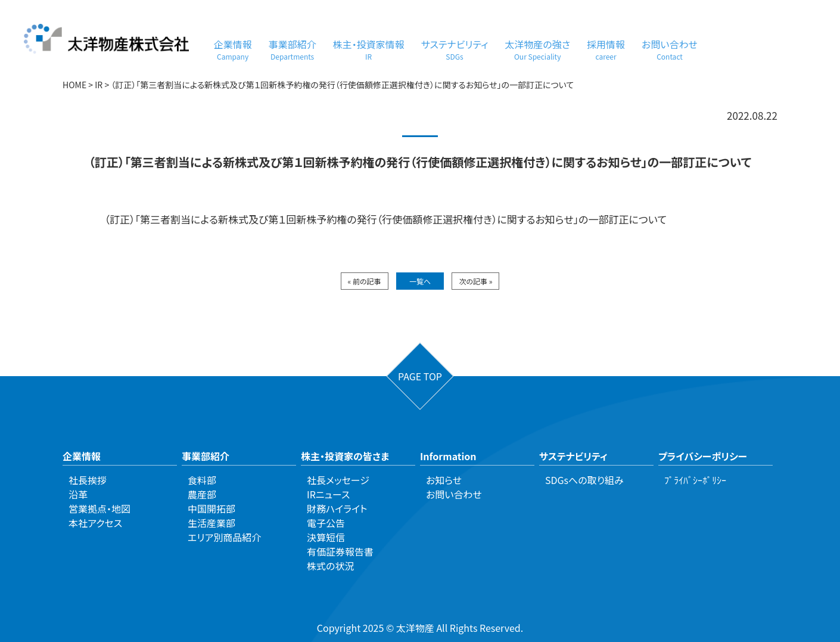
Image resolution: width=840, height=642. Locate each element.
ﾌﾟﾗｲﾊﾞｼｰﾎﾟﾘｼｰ (695, 480)
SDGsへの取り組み (584, 480)
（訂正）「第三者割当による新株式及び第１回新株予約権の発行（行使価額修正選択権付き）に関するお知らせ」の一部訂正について (386, 219)
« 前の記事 (365, 281)
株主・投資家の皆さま (345, 456)
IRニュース (328, 494)
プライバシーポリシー (703, 456)
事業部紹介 (293, 49)
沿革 (78, 494)
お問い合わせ (670, 49)
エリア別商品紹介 (224, 537)
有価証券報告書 (340, 551)
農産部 (202, 494)
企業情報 (233, 49)
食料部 (202, 480)
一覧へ (420, 281)
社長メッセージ (338, 480)
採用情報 (606, 49)
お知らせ (444, 480)
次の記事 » (475, 281)
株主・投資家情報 (369, 49)
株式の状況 (330, 566)
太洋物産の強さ (537, 49)
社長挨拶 (88, 480)
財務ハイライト (337, 508)
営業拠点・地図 (99, 508)
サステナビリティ (455, 49)
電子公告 (326, 523)
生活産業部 (211, 523)
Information (448, 456)
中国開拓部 (211, 508)
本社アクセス (95, 523)
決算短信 (326, 537)
